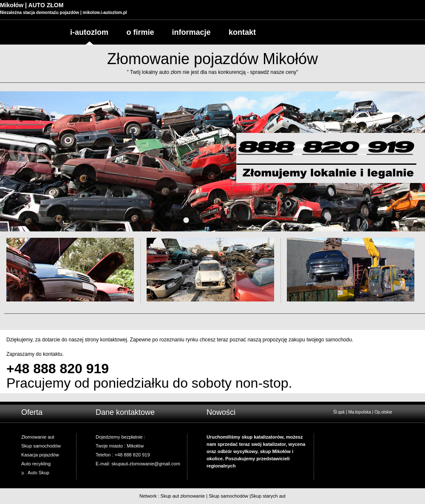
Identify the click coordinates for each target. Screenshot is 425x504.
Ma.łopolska (359, 412)
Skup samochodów (228, 496)
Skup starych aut (268, 496)
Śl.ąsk (339, 412)
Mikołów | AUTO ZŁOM (32, 5)
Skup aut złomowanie (183, 496)
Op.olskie (383, 412)
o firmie (140, 32)
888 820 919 (71, 369)
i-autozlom (89, 32)
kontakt (242, 32)
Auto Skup (38, 473)
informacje (191, 32)
